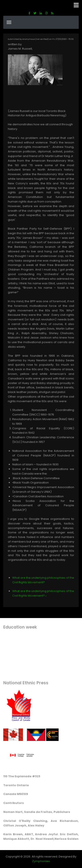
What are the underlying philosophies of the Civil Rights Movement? (43, 580)
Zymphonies (41, 861)
